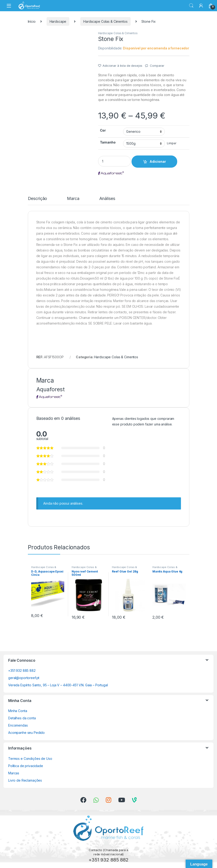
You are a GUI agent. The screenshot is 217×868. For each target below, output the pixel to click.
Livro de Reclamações (25, 780)
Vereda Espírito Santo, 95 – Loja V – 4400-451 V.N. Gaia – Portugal (58, 685)
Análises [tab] (107, 199)
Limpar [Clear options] (172, 143)
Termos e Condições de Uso (30, 759)
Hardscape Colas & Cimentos (105, 21)
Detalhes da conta (22, 718)
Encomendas (18, 725)
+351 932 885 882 (22, 670)
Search (191, 6)
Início (32, 21)
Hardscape (58, 21)
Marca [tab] (73, 199)
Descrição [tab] (38, 199)
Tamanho (108, 142)
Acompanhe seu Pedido (26, 733)
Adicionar (158, 161)
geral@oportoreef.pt (24, 678)
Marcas (14, 773)
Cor (103, 130)
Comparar (157, 66)
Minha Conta (18, 711)
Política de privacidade (26, 766)
